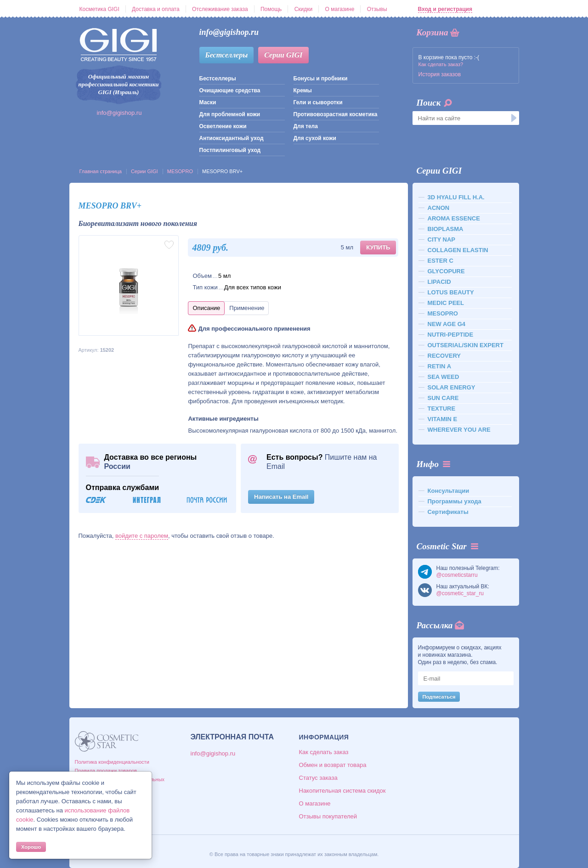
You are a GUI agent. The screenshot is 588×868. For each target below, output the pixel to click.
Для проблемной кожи (230, 114)
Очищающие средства (230, 90)
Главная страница (101, 171)
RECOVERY (444, 356)
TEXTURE (442, 409)
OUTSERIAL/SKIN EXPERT (466, 345)
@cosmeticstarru (457, 575)
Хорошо (31, 847)
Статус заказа (318, 778)
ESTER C (441, 261)
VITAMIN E (443, 419)
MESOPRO (180, 171)
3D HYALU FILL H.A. (456, 197)
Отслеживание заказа (220, 9)
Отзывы (377, 9)
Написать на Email (281, 497)
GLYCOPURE (446, 271)
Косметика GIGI (99, 9)
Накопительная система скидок (342, 791)
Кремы (303, 90)
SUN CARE (443, 398)
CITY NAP (441, 240)
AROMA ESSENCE (454, 218)
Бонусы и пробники (321, 79)
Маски (208, 102)
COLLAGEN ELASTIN (458, 250)
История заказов (440, 74)
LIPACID (439, 282)
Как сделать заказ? (441, 64)
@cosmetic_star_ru (460, 593)
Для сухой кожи (315, 138)
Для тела (306, 126)
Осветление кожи (223, 126)
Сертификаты (448, 512)
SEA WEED (444, 377)
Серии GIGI (283, 55)
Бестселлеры (227, 55)
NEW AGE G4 (447, 324)
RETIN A (440, 366)
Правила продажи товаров (106, 771)
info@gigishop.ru (119, 113)
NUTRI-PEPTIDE (451, 335)
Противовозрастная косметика (336, 114)
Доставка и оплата (156, 9)
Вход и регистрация (445, 9)
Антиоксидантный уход (232, 138)
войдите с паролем (142, 536)
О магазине (340, 9)
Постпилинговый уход (230, 150)
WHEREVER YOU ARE (459, 430)
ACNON (439, 208)
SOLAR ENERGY (452, 387)
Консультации (449, 491)
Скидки (304, 9)
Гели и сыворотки (318, 102)
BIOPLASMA (446, 229)
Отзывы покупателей (328, 816)
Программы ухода (455, 501)
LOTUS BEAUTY (451, 292)
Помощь (271, 9)
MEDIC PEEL (446, 303)
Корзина (433, 32)
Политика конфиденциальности (112, 762)
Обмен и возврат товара (333, 765)
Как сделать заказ (324, 752)
